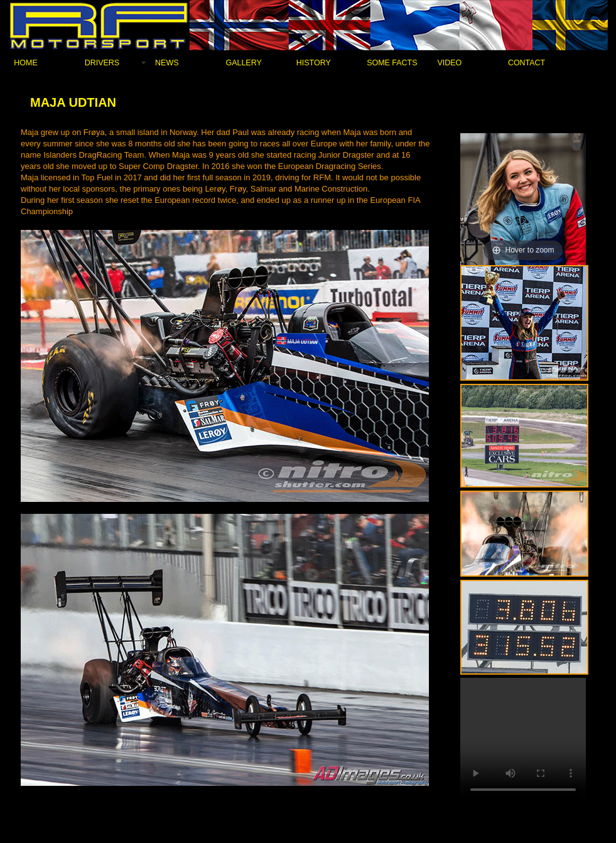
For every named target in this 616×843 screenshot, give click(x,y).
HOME (25, 63)
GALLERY (243, 63)
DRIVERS (102, 63)
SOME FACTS (392, 63)
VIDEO (450, 63)
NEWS (167, 63)
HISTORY (314, 63)
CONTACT (527, 63)
